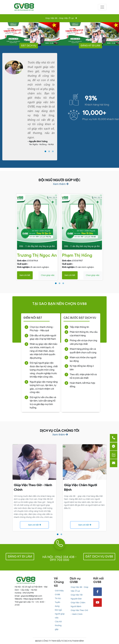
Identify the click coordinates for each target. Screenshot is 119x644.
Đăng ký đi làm (90, 46)
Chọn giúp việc (48, 275)
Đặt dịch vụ (29, 46)
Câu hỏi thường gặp (58, 625)
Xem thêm (61, 184)
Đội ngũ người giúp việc (60, 614)
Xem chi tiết (25, 275)
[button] (45, 151)
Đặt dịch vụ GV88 (99, 556)
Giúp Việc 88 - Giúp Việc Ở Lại (59, 18)
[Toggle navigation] (102, 7)
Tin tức (58, 598)
